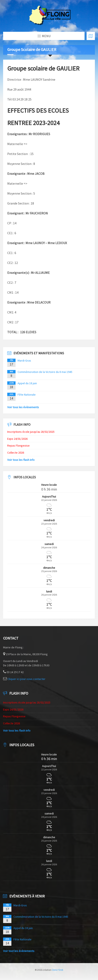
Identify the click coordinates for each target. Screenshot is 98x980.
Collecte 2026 (16, 453)
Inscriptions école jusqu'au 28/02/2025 (31, 432)
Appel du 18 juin (27, 383)
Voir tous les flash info (21, 460)
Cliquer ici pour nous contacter (26, 679)
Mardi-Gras (24, 361)
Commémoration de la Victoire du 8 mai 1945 (45, 372)
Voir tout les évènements (19, 951)
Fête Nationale (27, 395)
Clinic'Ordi (57, 970)
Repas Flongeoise (18, 446)
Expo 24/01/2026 (17, 439)
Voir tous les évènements (23, 407)
